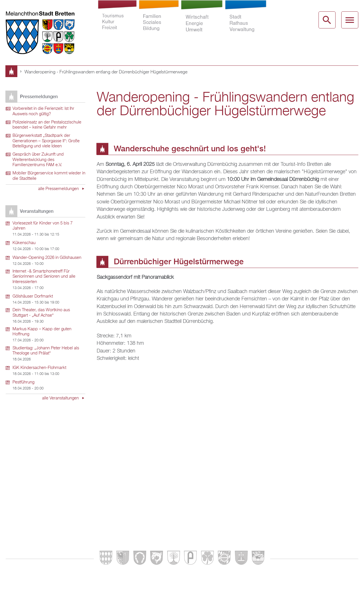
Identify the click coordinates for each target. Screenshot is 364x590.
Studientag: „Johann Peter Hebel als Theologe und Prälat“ (46, 351)
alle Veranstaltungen (61, 398)
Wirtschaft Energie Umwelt (202, 24)
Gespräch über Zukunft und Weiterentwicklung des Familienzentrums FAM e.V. (38, 160)
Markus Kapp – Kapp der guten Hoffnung (42, 332)
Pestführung (23, 382)
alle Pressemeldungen (59, 189)
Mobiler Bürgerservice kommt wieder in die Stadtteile (49, 176)
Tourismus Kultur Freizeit (117, 24)
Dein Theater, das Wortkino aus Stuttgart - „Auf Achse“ (41, 313)
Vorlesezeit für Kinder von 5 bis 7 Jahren (43, 226)
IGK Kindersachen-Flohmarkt (39, 368)
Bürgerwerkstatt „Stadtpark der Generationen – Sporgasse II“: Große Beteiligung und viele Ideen (46, 141)
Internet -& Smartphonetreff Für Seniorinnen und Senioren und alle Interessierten (44, 277)
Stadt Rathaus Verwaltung (246, 24)
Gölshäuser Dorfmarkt (33, 296)
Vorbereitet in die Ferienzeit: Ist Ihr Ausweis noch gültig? (43, 111)
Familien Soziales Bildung (159, 24)
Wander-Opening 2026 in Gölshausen (47, 258)
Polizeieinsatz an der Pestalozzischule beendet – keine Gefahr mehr (47, 125)
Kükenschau (24, 243)
